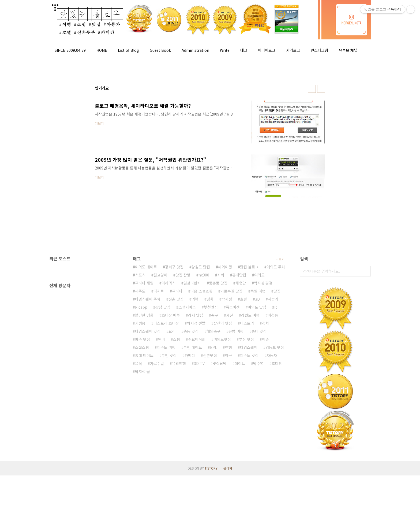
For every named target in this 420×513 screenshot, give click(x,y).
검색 (365, 271)
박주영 (258, 454)
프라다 (177, 382)
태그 (244, 50)
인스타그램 (319, 50)
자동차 (272, 446)
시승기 (273, 390)
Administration (195, 50)
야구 (228, 446)
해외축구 (213, 422)
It (276, 398)
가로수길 (157, 454)
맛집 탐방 (183, 366)
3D (257, 390)
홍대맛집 (239, 366)
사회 (221, 366)
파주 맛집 (142, 430)
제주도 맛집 (249, 446)
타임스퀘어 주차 (148, 390)
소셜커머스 (187, 398)
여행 (228, 438)
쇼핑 (177, 430)
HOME (102, 50)
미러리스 (168, 374)
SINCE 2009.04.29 (70, 50)
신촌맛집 (210, 446)
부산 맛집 (246, 430)
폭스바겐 (233, 398)
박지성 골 (142, 462)
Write (225, 50)
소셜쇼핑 (142, 438)
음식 (138, 454)
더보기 (280, 350)
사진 (230, 406)
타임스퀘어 (249, 438)
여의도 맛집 (257, 398)
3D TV (199, 454)
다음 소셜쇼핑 (201, 382)
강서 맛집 (196, 406)
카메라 (190, 446)
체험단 (241, 374)
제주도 (140, 382)
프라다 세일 (144, 374)
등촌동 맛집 (218, 374)
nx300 (204, 366)
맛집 (277, 382)
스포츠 (140, 366)
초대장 (277, 454)
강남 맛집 (163, 398)
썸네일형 (312, 89)
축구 (215, 406)
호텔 (243, 390)
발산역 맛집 (223, 414)
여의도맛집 (222, 430)
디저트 (159, 382)
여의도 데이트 (146, 358)
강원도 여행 (250, 406)
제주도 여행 (166, 438)
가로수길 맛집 (231, 382)
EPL (213, 438)
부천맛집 (211, 398)
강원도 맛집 (201, 358)
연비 (162, 430)
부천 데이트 (193, 438)
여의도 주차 (276, 358)
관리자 (228, 506)
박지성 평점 (263, 374)
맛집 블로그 (249, 358)
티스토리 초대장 (166, 414)
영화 (210, 390)
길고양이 (160, 366)
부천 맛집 (169, 446)
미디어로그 (267, 50)
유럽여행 (179, 454)
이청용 (273, 406)
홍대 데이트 (144, 446)
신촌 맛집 (176, 390)
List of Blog (128, 50)
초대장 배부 (171, 406)
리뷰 (195, 390)
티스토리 (247, 414)
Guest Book (160, 50)
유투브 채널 (348, 50)
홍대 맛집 (259, 422)
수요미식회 (197, 430)
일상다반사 (192, 374)
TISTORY (211, 506)
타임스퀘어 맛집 (148, 422)
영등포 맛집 (275, 438)
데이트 (240, 454)
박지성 (227, 390)
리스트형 (321, 89)
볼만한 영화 (144, 406)
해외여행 (225, 358)
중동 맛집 (191, 422)
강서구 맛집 (174, 358)
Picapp (141, 398)
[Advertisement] (215, 301)
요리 (172, 422)
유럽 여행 (236, 422)
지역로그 (293, 50)
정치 (265, 414)
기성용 (140, 414)
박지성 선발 (196, 414)
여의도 (259, 366)
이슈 (265, 430)
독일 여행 (258, 382)
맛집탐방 (220, 454)
